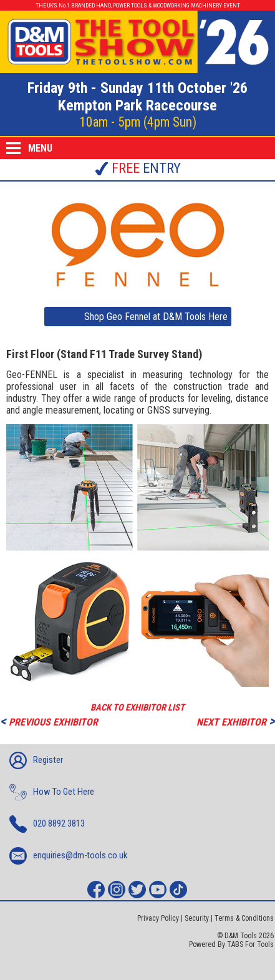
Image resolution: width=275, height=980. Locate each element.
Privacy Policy (158, 918)
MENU (29, 148)
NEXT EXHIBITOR (236, 721)
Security (197, 918)
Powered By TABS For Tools (231, 944)
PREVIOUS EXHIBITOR (49, 721)
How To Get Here (52, 792)
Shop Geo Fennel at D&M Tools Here (156, 317)
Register (36, 760)
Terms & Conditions (244, 918)
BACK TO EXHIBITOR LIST (137, 707)
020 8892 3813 (47, 824)
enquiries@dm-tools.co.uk (68, 856)
